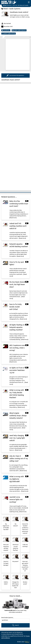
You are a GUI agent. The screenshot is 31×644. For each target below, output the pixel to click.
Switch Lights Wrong (9, 33)
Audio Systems (15, 9)
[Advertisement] (15, 55)
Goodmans (6, 30)
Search (15, 625)
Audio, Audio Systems (19, 30)
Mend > (5, 9)
